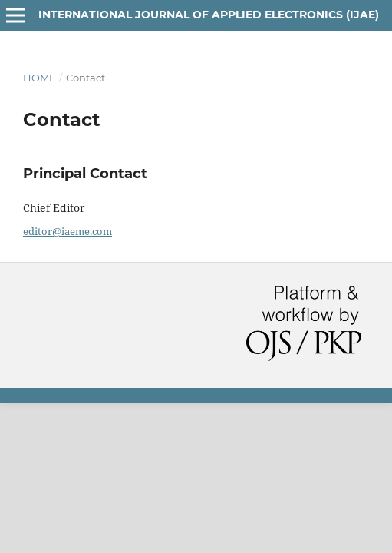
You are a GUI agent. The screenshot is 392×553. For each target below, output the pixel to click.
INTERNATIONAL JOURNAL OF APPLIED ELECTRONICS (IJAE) (209, 15)
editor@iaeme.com (68, 231)
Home (40, 78)
